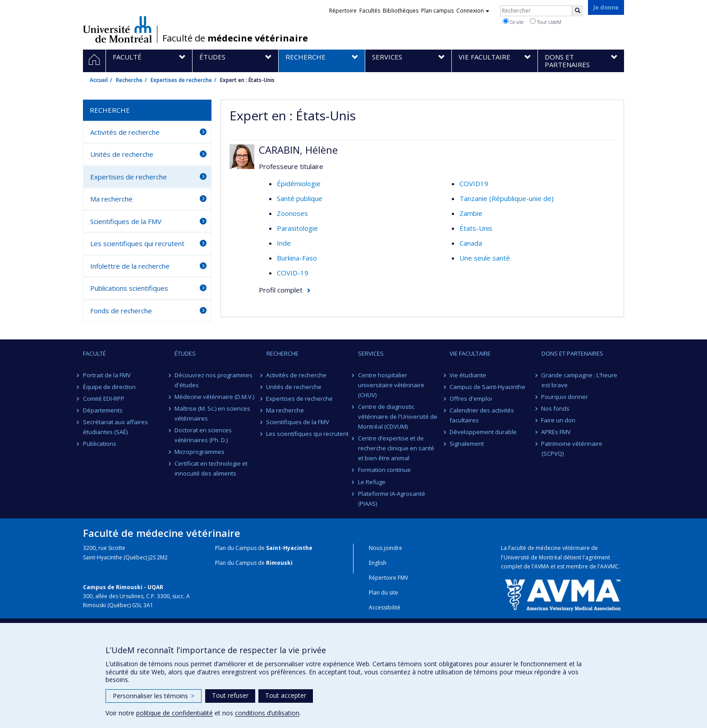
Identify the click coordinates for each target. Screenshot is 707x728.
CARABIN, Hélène (298, 150)
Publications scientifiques (129, 288)
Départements (103, 410)
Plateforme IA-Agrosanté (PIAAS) (392, 499)
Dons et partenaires (572, 353)
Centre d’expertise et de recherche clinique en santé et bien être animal (396, 448)
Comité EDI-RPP (104, 398)
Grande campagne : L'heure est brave (580, 380)
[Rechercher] (578, 11)
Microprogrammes (200, 452)
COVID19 (474, 183)
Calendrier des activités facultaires (482, 415)
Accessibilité (385, 607)
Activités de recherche (125, 132)
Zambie (471, 213)
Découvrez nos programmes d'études (213, 380)
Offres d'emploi (471, 398)
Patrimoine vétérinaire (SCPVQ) (572, 449)
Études (185, 353)
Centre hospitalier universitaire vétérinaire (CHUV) (391, 385)
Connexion (473, 11)
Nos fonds (556, 408)
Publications (100, 444)
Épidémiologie (299, 183)
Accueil (99, 80)
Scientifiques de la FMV (126, 221)
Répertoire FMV (388, 578)
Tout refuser (230, 695)
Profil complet (281, 290)
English (378, 563)
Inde (284, 243)
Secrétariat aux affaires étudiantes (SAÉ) (115, 427)
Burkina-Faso (297, 258)
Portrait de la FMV (107, 375)
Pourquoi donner (565, 397)
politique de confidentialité (174, 713)
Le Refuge (372, 482)
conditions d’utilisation (267, 713)
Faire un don (559, 420)
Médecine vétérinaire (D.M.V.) (214, 397)
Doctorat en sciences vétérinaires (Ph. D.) (203, 435)
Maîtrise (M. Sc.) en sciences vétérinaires (212, 413)
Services (371, 353)
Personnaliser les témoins (154, 696)
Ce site (513, 22)
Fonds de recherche (121, 311)
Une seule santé (485, 258)
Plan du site (383, 593)
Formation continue (384, 470)
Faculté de (235, 38)
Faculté (94, 353)
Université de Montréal (117, 29)
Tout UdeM (546, 22)
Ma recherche (111, 199)
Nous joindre (386, 548)
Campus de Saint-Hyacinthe (487, 387)
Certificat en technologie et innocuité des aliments (211, 468)
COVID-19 (293, 273)
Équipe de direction (109, 387)
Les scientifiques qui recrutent (137, 243)
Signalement (467, 444)
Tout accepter (286, 695)
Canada (471, 243)
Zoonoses (292, 213)
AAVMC (609, 566)
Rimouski (279, 563)
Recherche (129, 80)
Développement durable (483, 432)
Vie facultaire (470, 353)
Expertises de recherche (181, 80)
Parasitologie (297, 228)
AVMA (542, 566)
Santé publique (300, 198)
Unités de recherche (122, 154)
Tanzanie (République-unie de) (507, 198)
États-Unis (476, 228)
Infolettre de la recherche (130, 266)
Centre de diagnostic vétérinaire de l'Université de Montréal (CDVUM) (398, 417)
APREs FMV (556, 432)
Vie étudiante (468, 375)
